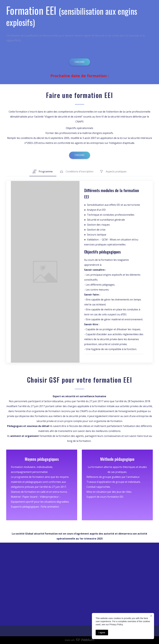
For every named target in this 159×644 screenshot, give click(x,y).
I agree (102, 633)
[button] (80, 62)
